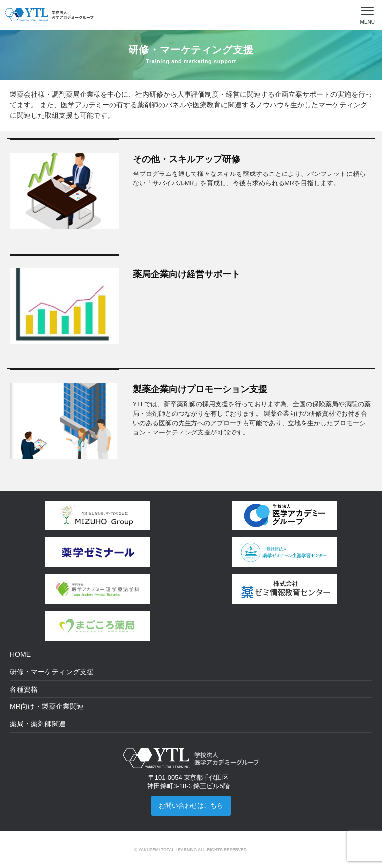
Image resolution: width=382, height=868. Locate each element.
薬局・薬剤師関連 (38, 724)
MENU (367, 22)
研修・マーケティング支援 (52, 672)
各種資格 (24, 689)
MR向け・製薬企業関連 (47, 706)
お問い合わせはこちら (191, 806)
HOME (20, 654)
